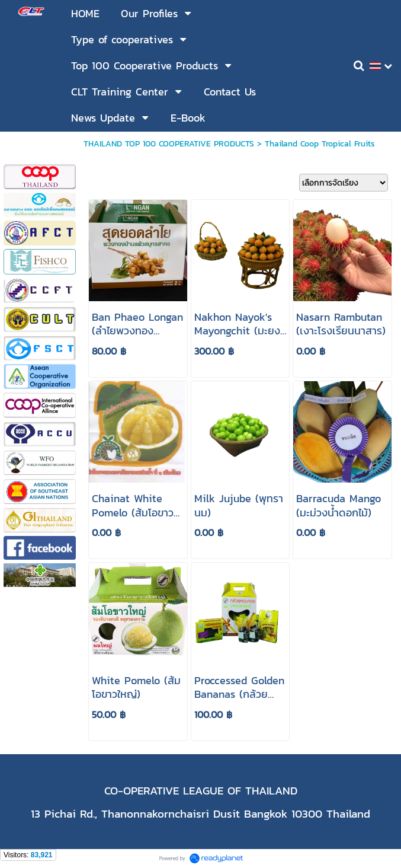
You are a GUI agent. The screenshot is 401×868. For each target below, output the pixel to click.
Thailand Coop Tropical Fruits (320, 144)
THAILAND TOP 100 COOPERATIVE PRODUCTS (169, 144)
